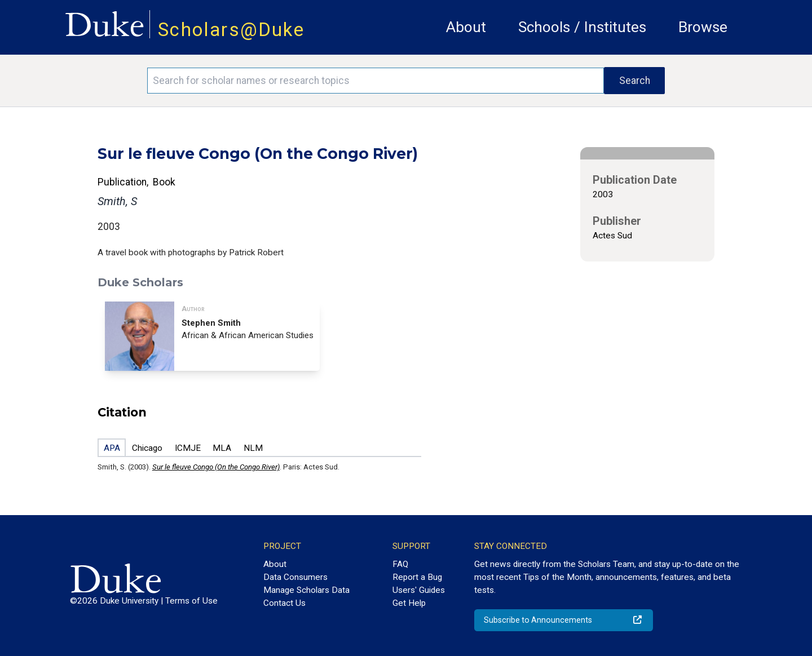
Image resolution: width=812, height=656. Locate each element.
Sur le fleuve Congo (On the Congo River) (216, 467)
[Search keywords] (376, 81)
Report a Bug (417, 577)
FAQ (400, 564)
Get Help (409, 603)
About (466, 27)
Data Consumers (295, 577)
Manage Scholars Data (306, 590)
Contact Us (284, 603)
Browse (703, 27)
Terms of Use (191, 601)
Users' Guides (419, 590)
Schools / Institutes (582, 27)
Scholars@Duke (231, 30)
